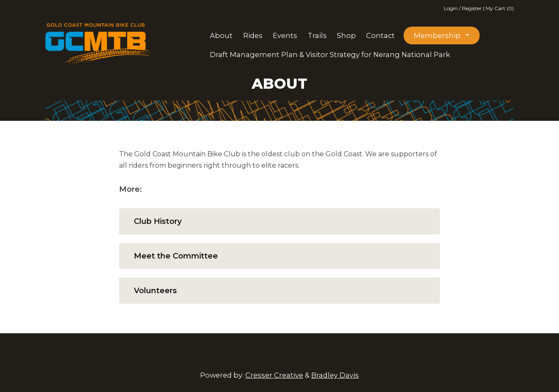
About (221, 35)
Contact (380, 35)
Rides (253, 35)
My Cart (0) (500, 8)
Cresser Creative (274, 375)
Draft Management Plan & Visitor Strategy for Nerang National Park (330, 54)
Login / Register (463, 8)
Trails (317, 35)
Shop (346, 35)
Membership (437, 35)
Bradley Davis (335, 375)
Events (285, 35)
